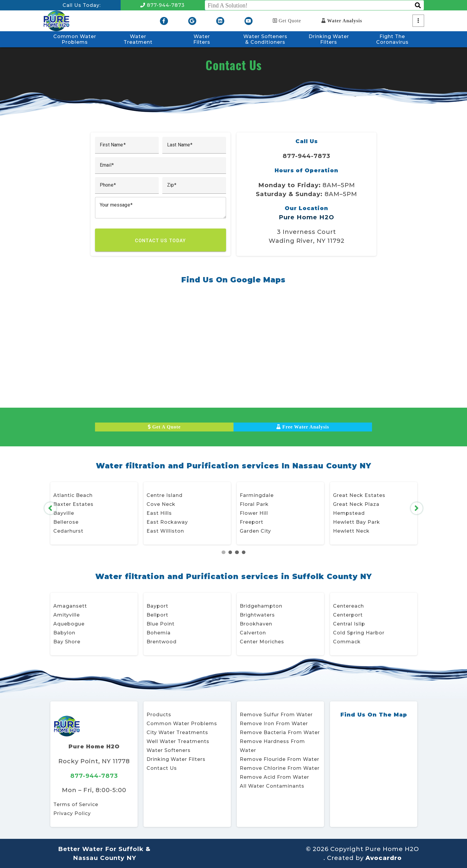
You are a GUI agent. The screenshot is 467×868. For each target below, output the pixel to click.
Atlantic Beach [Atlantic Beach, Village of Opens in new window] (73, 495)
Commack (347, 642)
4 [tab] (244, 552)
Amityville (67, 615)
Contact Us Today (161, 241)
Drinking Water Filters (176, 759)
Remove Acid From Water (274, 777)
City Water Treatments (177, 732)
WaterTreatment (138, 39)
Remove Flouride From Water (280, 759)
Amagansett (70, 606)
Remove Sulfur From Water (276, 715)
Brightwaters (257, 615)
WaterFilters (202, 39)
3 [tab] (237, 552)
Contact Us (162, 768)
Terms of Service (76, 804)
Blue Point (161, 624)
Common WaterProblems (75, 39)
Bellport (157, 615)
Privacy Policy (72, 813)
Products (159, 715)
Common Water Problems (182, 724)
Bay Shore (67, 642)
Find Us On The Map (374, 715)
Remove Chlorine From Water (280, 768)
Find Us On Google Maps (233, 280)
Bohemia (159, 633)
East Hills (159, 513)
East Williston (165, 531)
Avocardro (384, 858)
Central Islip (349, 624)
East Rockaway (167, 522)
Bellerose (66, 522)
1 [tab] (224, 552)
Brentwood (162, 642)
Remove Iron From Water (274, 724)
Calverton (253, 633)
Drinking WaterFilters (329, 39)
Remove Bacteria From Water (280, 732)
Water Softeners (169, 750)
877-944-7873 (162, 5)
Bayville (64, 513)
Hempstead (349, 513)
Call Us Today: (82, 5)
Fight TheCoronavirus (392, 39)
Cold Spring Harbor (359, 633)
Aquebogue (69, 624)
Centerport (348, 615)
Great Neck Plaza (356, 504)
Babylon (64, 633)
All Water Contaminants (272, 786)
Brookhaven (256, 624)
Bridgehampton (261, 606)
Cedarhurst (68, 531)
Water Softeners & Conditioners (265, 39)
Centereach (348, 606)
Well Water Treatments (178, 741)
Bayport (157, 606)
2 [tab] (230, 552)
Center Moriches (262, 642)
